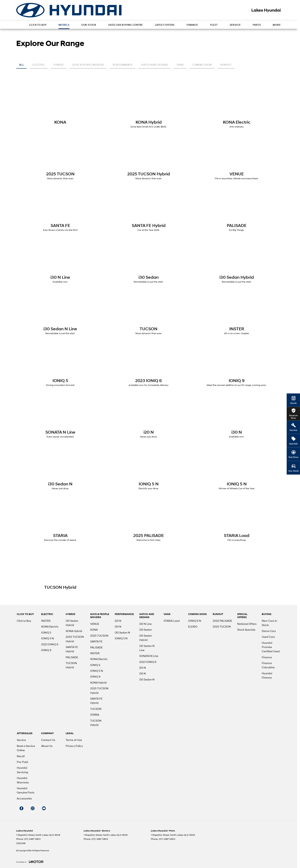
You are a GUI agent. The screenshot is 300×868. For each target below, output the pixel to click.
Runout (226, 65)
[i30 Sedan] (149, 261)
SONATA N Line (149, 656)
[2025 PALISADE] (149, 519)
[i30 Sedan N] (60, 468)
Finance (192, 25)
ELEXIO (193, 626)
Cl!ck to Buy (38, 25)
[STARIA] (60, 519)
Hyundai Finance (267, 675)
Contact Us (48, 740)
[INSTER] (237, 313)
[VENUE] (237, 158)
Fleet (214, 25)
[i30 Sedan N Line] (60, 313)
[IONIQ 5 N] (149, 468)
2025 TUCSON (99, 636)
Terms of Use (74, 740)
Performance (123, 65)
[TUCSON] (149, 313)
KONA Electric (50, 626)
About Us (47, 746)
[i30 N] (237, 416)
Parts (257, 25)
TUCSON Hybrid (71, 665)
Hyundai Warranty (23, 780)
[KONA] (60, 104)
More (277, 25)
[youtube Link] (44, 808)
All (21, 65)
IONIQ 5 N (48, 638)
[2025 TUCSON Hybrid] (149, 158)
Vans (180, 65)
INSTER (46, 621)
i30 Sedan (146, 630)
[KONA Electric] (237, 106)
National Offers (247, 624)
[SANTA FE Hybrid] (149, 209)
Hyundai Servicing (22, 770)
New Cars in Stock (269, 623)
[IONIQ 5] (60, 364)
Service (235, 25)
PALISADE (72, 657)
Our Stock (89, 25)
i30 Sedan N (122, 632)
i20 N (118, 621)
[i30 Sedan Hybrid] (237, 261)
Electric (39, 65)
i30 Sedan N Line (147, 648)
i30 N (118, 626)
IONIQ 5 (46, 632)
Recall (21, 756)
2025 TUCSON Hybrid (75, 639)
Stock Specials (246, 630)
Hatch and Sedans (155, 65)
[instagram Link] (33, 808)
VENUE (95, 624)
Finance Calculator (268, 665)
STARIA (95, 715)
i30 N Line (145, 624)
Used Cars (268, 637)
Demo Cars (269, 631)
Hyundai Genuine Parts (26, 790)
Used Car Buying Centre (126, 25)
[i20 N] (149, 416)
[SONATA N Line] (60, 416)
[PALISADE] (237, 209)
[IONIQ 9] (237, 364)
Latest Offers (165, 25)
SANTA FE (96, 641)
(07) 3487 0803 (32, 839)
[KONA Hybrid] (149, 106)
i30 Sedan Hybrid (72, 623)
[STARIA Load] (237, 519)
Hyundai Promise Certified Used (271, 647)
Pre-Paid (22, 762)
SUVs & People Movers (88, 65)
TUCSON (96, 709)
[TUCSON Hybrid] (60, 569)
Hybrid (59, 65)
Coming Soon (202, 65)
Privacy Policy (74, 746)
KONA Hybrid (74, 631)
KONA (94, 630)
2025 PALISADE (222, 621)
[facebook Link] (21, 808)
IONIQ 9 (46, 650)
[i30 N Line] (60, 261)
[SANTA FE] (60, 209)
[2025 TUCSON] (60, 158)
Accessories (24, 798)
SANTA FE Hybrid (72, 649)
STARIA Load (172, 621)
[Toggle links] (30, 862)
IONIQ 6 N (195, 621)
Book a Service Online (26, 748)
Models (64, 25)
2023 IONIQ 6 (50, 644)
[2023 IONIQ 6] (149, 364)
